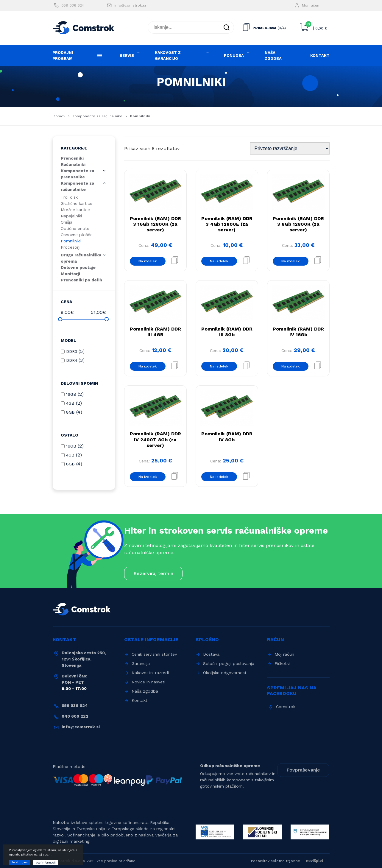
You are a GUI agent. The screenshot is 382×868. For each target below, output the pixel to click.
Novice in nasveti (148, 682)
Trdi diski (70, 197)
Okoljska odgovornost (225, 673)
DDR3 (72, 351)
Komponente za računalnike (97, 116)
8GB (70, 412)
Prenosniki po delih (81, 280)
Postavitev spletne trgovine (290, 861)
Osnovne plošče (77, 235)
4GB (70, 403)
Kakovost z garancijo (168, 56)
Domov (59, 116)
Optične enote (75, 228)
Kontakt (320, 56)
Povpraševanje (303, 770)
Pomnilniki (71, 241)
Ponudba (234, 56)
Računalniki (73, 164)
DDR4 (72, 360)
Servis (127, 56)
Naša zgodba (273, 56)
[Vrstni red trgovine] (290, 148)
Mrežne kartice (75, 210)
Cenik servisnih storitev (154, 654)
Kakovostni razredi (150, 673)
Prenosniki (72, 158)
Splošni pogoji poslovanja (229, 663)
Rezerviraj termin (153, 573)
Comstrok (286, 707)
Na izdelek (148, 261)
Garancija (141, 663)
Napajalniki (71, 216)
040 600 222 (75, 716)
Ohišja (67, 222)
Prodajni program (63, 56)
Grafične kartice (77, 203)
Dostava (211, 654)
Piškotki (282, 663)
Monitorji (70, 274)
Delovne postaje (78, 267)
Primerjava (264, 28)
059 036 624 (73, 5)
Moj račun (311, 5)
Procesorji (71, 247)
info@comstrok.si (130, 5)
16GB (71, 394)
